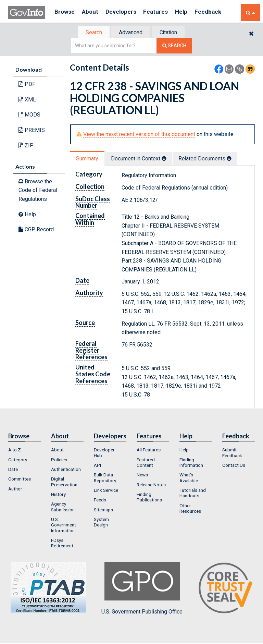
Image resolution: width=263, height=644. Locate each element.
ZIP (26, 146)
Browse (65, 13)
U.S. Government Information (64, 526)
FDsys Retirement (62, 544)
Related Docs (212, 159)
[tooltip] (168, 159)
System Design (101, 523)
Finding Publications (149, 498)
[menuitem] (24, 451)
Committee (20, 480)
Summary (88, 159)
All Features (149, 451)
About (93, 13)
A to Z (15, 451)
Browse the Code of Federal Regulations (38, 191)
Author (15, 489)
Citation (171, 33)
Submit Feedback (232, 453)
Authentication (66, 470)
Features (164, 13)
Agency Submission (63, 508)
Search (90, 33)
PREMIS (32, 131)
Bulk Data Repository (105, 478)
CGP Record (36, 230)
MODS (29, 115)
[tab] (91, 33)
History (58, 495)
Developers (127, 13)
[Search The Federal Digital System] (174, 46)
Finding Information (191, 463)
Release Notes (151, 485)
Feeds (100, 501)
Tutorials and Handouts (193, 494)
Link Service (106, 491)
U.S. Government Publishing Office (142, 589)
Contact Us (234, 466)
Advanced (130, 33)
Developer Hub (104, 453)
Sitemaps (103, 510)
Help (192, 13)
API (97, 466)
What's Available (189, 478)
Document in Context (142, 159)
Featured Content (146, 463)
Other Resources (190, 509)
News (142, 476)
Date (13, 470)
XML (27, 100)
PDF (27, 85)
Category (18, 460)
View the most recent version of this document (139, 135)
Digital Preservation (64, 483)
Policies (59, 460)
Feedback (221, 13)
